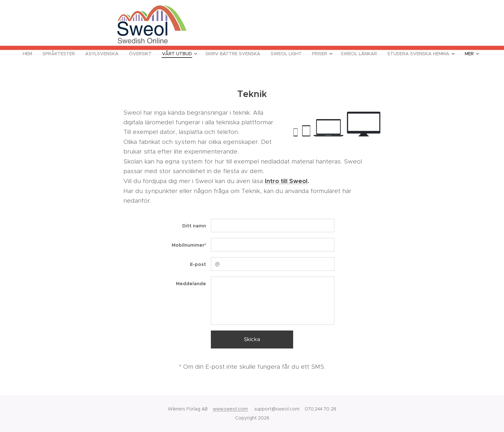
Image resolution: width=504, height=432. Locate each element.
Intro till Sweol (286, 181)
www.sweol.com (230, 409)
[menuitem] (30, 54)
